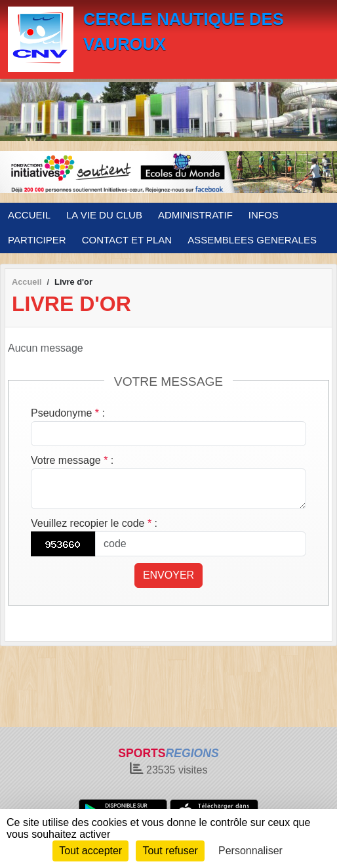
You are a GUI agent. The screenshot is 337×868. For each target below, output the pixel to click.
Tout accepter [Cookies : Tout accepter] (90, 851)
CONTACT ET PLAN (127, 240)
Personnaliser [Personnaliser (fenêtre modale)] (250, 851)
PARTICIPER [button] (37, 240)
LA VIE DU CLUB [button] (104, 215)
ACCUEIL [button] (29, 215)
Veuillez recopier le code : (94, 523)
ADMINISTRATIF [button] (195, 215)
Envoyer (168, 575)
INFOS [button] (264, 215)
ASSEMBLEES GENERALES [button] (252, 240)
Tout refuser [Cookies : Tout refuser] (170, 851)
